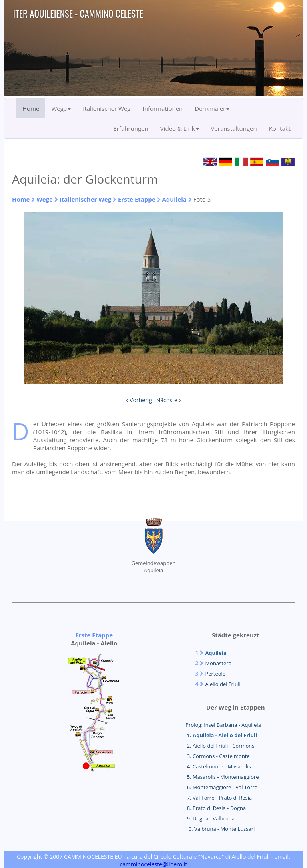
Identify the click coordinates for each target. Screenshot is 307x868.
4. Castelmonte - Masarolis (218, 766)
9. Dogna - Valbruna (210, 818)
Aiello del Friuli (223, 684)
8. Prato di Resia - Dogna (216, 808)
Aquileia (174, 199)
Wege (45, 199)
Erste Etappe (137, 199)
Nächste (167, 400)
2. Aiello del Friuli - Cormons (220, 746)
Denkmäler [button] (212, 108)
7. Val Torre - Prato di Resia (219, 798)
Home (31, 108)
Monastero (218, 663)
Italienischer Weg (107, 108)
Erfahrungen (131, 128)
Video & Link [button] (180, 128)
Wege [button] (61, 108)
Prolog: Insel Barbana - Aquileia (223, 725)
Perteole (215, 674)
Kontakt (280, 128)
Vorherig (141, 400)
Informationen (163, 108)
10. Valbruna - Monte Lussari (220, 829)
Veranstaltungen (234, 128)
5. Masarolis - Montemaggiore (222, 777)
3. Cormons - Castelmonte (217, 756)
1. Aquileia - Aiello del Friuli (221, 735)
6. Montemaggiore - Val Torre (221, 787)
